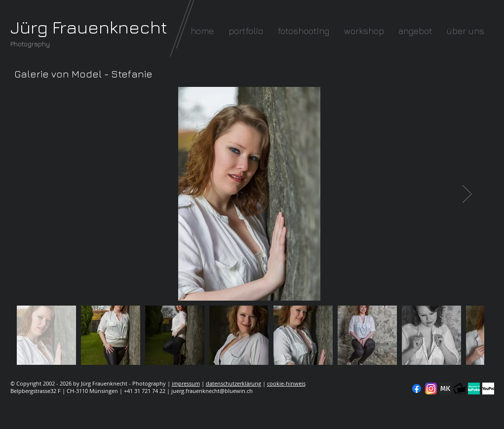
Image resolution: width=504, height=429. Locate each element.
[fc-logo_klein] (460, 389)
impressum (186, 383)
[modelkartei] (445, 389)
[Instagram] (431, 389)
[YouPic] (488, 389)
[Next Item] (467, 194)
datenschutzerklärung (233, 383)
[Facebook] (417, 389)
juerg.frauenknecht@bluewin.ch (212, 391)
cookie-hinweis (286, 383)
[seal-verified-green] (474, 389)
